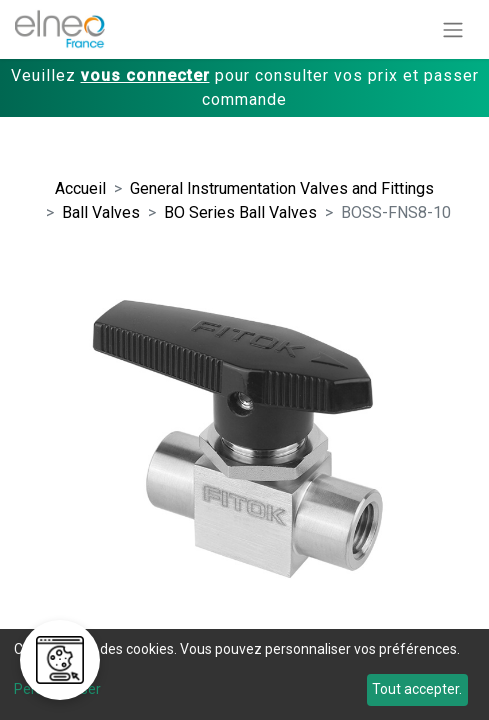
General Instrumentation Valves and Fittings (282, 188)
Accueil (80, 188)
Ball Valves (101, 212)
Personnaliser (57, 689)
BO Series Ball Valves (240, 212)
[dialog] (244, 674)
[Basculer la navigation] (453, 29)
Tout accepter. (417, 689)
